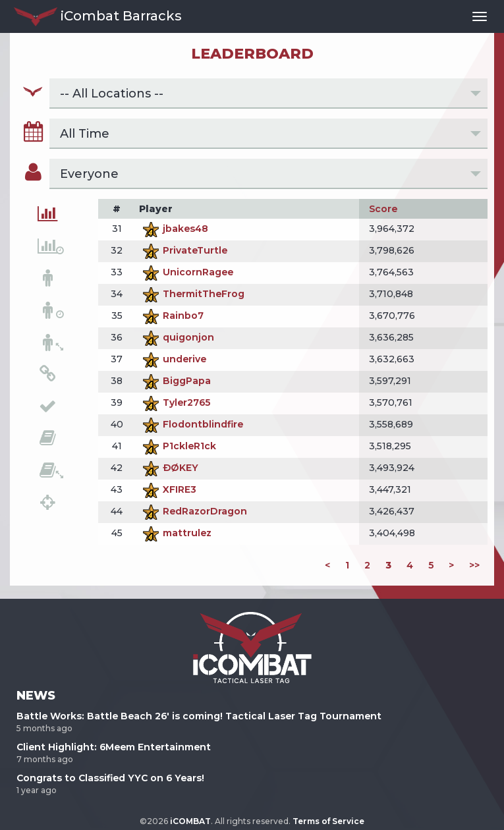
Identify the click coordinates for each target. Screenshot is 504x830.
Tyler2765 (175, 402)
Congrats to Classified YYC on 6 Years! (110, 778)
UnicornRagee (186, 272)
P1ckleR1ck (178, 446)
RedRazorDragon (193, 511)
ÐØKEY (169, 468)
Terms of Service (328, 821)
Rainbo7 (171, 316)
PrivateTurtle (183, 250)
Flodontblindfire (191, 424)
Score (383, 209)
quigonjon (177, 337)
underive (173, 359)
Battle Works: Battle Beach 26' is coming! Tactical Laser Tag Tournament (199, 716)
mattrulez (175, 533)
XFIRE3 (168, 489)
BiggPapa (175, 381)
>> (474, 565)
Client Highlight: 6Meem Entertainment (114, 747)
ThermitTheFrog (192, 294)
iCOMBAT (190, 821)
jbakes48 (174, 229)
